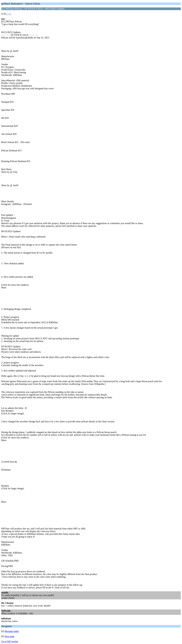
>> (10, 14)
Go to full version (10, 641)
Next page (9, 636)
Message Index (12, 631)
